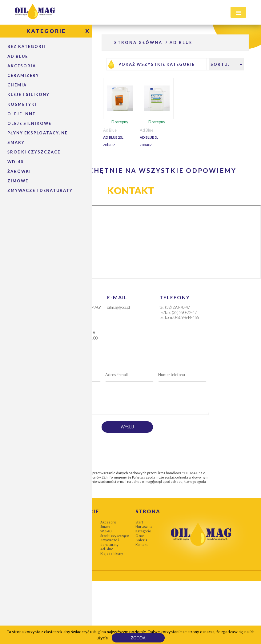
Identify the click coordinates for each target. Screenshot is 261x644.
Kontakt (142, 545)
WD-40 (106, 531)
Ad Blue (18, 56)
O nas (140, 536)
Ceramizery (23, 75)
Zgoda (138, 638)
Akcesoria (22, 66)
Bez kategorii (26, 46)
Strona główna (138, 42)
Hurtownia (144, 526)
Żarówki (19, 171)
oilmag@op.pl (152, 481)
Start (139, 522)
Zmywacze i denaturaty (40, 190)
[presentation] (99, 450)
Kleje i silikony (112, 553)
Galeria (141, 540)
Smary (105, 526)
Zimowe (18, 181)
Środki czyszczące (115, 536)
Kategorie (143, 531)
